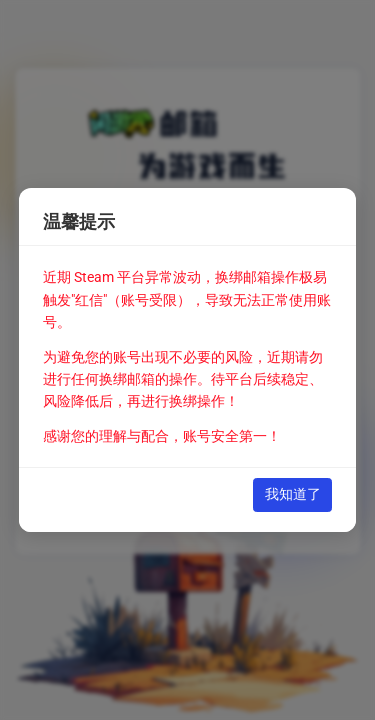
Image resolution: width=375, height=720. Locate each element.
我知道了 (293, 494)
